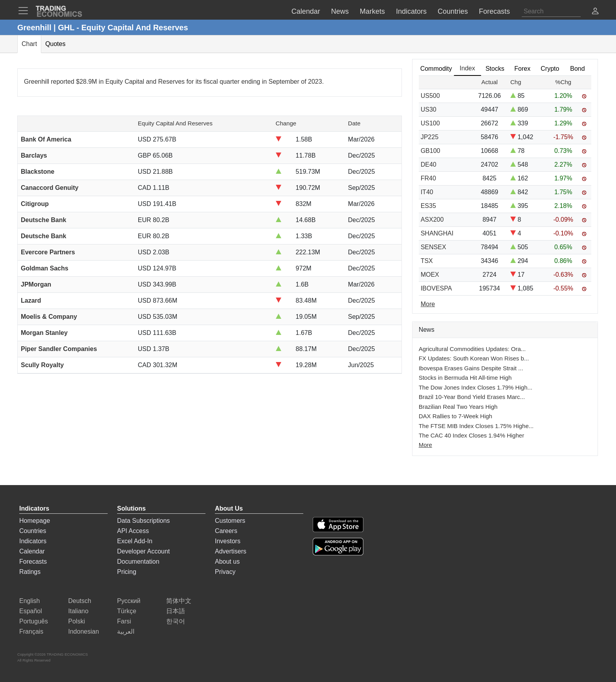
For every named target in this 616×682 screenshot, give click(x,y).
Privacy (225, 572)
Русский (129, 601)
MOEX (430, 275)
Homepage (35, 521)
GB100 (431, 151)
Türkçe (127, 611)
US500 (430, 96)
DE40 (429, 165)
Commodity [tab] (436, 69)
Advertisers (231, 551)
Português (34, 621)
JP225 (430, 137)
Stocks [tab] (495, 69)
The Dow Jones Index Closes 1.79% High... (476, 387)
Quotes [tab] (55, 44)
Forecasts (33, 562)
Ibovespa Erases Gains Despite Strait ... (471, 368)
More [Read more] (428, 304)
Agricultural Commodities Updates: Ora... (472, 349)
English (29, 601)
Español (31, 611)
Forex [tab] (522, 69)
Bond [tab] (577, 69)
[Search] (551, 11)
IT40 (427, 192)
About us (227, 562)
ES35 (428, 206)
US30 (429, 109)
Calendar (32, 551)
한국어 (176, 621)
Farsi (124, 621)
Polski (77, 621)
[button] (595, 12)
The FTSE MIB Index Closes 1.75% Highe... (476, 426)
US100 (430, 123)
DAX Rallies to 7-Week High (456, 416)
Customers (230, 521)
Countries (33, 531)
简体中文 (179, 601)
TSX (427, 261)
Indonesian (84, 631)
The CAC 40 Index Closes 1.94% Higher (471, 435)
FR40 (428, 178)
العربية (126, 631)
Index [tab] (467, 68)
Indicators (33, 541)
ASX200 (432, 220)
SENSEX (434, 247)
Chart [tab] (29, 44)
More (425, 445)
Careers (226, 531)
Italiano (79, 611)
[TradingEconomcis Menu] (26, 11)
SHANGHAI (437, 233)
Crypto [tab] (550, 69)
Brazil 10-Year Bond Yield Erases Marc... (472, 397)
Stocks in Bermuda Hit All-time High (465, 378)
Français (31, 631)
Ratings (30, 572)
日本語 (176, 611)
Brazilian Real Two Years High (458, 407)
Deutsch (80, 601)
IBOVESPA (436, 288)
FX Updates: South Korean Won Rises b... (474, 358)
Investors (228, 541)
